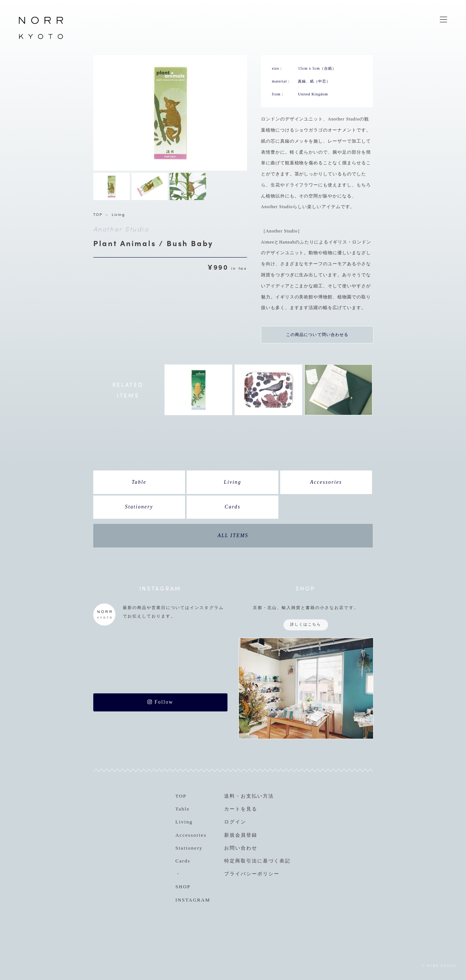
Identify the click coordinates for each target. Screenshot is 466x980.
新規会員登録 (241, 835)
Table (139, 482)
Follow (160, 702)
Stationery (139, 507)
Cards (232, 507)
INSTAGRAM (193, 900)
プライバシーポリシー (252, 874)
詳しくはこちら (306, 624)
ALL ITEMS (233, 535)
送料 (230, 796)
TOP (98, 214)
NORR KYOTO (41, 39)
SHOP (183, 887)
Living (118, 214)
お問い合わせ (241, 848)
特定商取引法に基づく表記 (257, 861)
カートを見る (241, 809)
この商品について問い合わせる (317, 335)
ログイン (235, 822)
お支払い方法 (257, 796)
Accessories (326, 482)
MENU (444, 20)
